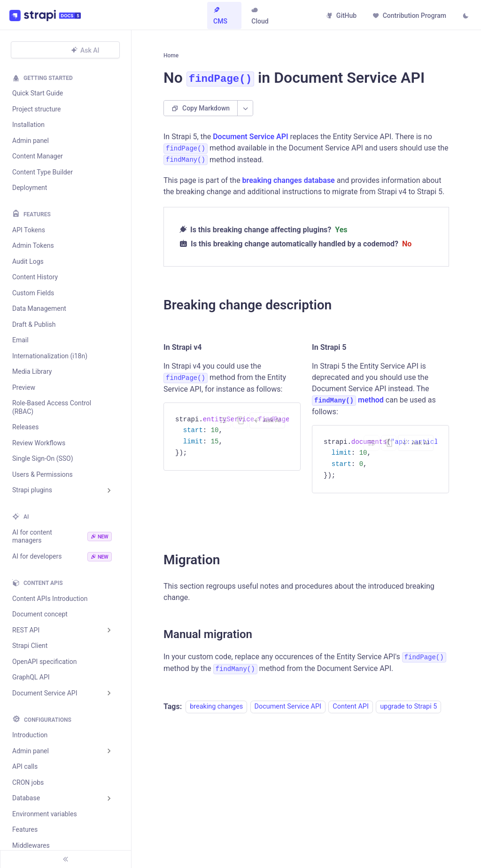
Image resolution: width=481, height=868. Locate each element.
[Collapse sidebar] (66, 859)
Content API (350, 712)
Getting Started (48, 78)
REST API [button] (26, 630)
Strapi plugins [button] (32, 490)
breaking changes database (289, 186)
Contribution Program (408, 16)
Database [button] (26, 798)
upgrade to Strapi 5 (408, 712)
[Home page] (172, 58)
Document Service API (250, 142)
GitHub (340, 16)
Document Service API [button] (45, 693)
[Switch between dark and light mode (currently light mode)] (464, 16)
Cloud (260, 16)
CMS (222, 16)
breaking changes (216, 712)
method (348, 406)
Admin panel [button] (31, 751)
